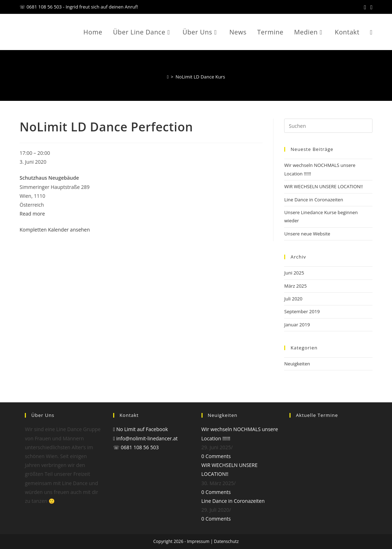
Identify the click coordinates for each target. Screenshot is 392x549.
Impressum (198, 541)
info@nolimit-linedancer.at (145, 438)
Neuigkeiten (297, 364)
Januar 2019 (297, 325)
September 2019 (302, 311)
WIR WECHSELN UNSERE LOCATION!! (323, 186)
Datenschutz (226, 541)
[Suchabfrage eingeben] (328, 126)
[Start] (168, 77)
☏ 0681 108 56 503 (136, 447)
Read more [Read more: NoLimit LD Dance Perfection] (32, 214)
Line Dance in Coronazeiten (314, 200)
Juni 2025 (294, 273)
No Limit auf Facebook (140, 429)
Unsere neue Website (307, 234)
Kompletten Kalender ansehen (55, 230)
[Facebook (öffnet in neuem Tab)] (365, 7)
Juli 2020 (293, 299)
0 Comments (216, 456)
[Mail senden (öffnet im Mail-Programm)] (370, 7)
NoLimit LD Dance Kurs (200, 77)
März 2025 (295, 286)
